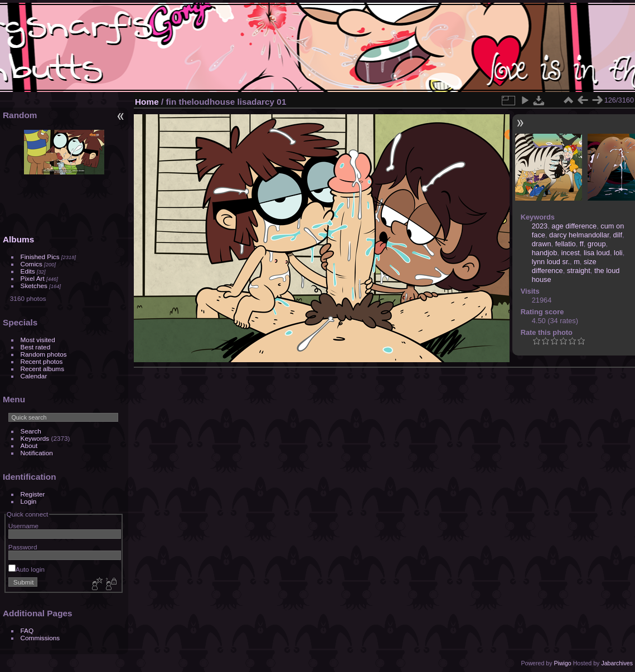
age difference (574, 226)
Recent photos (42, 361)
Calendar (34, 376)
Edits (28, 271)
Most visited (38, 340)
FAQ (27, 630)
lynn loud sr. (551, 262)
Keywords (35, 438)
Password (23, 547)
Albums (18, 239)
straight (579, 271)
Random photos (44, 354)
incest (570, 253)
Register (33, 494)
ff (582, 244)
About (29, 445)
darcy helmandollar (579, 235)
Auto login (26, 569)
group (597, 244)
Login (29, 501)
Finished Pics (40, 257)
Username (23, 526)
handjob (545, 253)
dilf (618, 235)
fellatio (566, 244)
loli (618, 253)
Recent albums (42, 369)
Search (31, 431)
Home (147, 102)
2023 (540, 226)
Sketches (34, 286)
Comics (31, 264)
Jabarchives (617, 663)
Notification (37, 453)
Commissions (40, 638)
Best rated (36, 347)
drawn (542, 244)
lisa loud (597, 253)
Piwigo (562, 663)
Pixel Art (33, 278)
